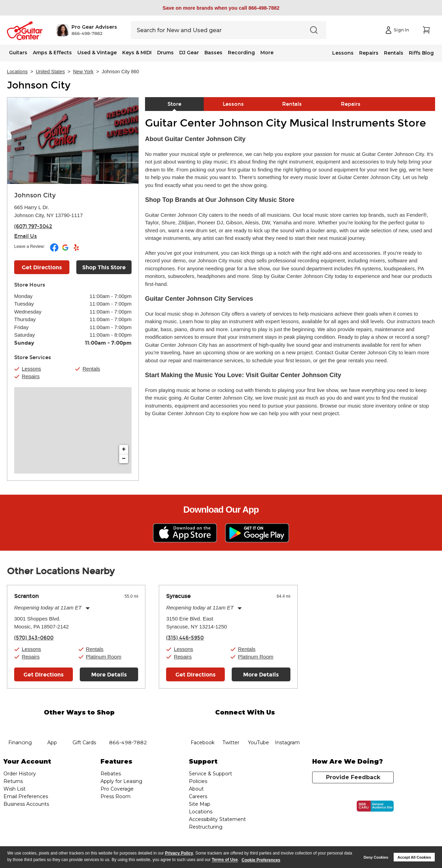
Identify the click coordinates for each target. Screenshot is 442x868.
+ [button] (124, 449)
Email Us (26, 236)
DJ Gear (189, 53)
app (52, 725)
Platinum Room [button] (104, 657)
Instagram (287, 725)
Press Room (116, 796)
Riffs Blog (421, 53)
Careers (198, 796)
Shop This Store (104, 267)
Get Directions (44, 675)
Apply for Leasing (121, 781)
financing (20, 725)
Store (174, 104)
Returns (13, 781)
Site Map (200, 804)
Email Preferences (26, 796)
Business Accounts (26, 804)
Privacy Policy (179, 853)
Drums (165, 53)
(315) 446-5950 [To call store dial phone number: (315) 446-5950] (185, 638)
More (267, 53)
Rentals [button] (91, 369)
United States (50, 72)
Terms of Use (225, 860)
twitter (231, 725)
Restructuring (206, 827)
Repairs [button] (31, 376)
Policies (198, 781)
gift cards (84, 725)
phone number (128, 725)
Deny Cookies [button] (376, 857)
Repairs (369, 53)
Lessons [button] (31, 369)
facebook (202, 725)
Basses (213, 53)
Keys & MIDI (137, 53)
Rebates (111, 774)
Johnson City (39, 85)
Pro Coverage (117, 789)
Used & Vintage (97, 53)
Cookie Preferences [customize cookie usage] (261, 860)
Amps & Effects (52, 53)
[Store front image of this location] (73, 141)
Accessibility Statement (217, 819)
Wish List (15, 789)
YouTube (259, 725)
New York (83, 72)
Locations (17, 72)
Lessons (343, 53)
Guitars (18, 53)
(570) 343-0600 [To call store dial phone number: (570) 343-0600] (34, 638)
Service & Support (210, 774)
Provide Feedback (353, 777)
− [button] (124, 459)
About (196, 789)
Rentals (394, 53)
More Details (109, 675)
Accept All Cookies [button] (414, 857)
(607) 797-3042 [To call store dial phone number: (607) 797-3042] (33, 226)
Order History (20, 774)
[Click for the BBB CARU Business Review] (375, 806)
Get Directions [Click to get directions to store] (42, 267)
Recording (241, 53)
